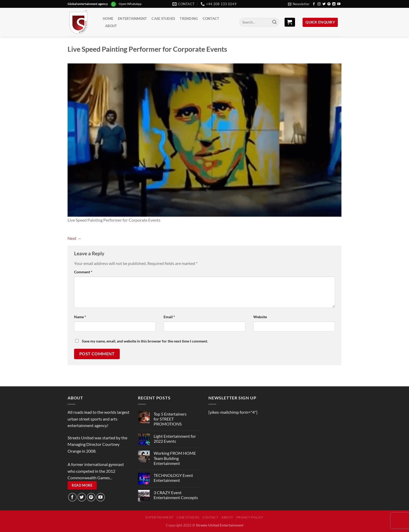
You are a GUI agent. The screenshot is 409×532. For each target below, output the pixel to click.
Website (260, 317)
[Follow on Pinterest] (329, 4)
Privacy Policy (250, 517)
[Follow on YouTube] (339, 4)
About (111, 26)
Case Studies (163, 19)
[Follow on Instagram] (319, 4)
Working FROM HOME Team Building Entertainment (175, 458)
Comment (83, 272)
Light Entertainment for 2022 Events (175, 439)
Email (169, 317)
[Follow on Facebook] (314, 4)
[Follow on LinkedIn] (334, 4)
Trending (189, 19)
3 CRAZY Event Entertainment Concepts (176, 495)
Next (74, 238)
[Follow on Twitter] (324, 4)
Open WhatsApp (130, 4)
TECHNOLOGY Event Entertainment (173, 478)
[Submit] (274, 22)
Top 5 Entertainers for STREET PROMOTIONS (170, 419)
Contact (211, 19)
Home (108, 19)
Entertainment (132, 19)
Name (80, 317)
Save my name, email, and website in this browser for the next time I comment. (145, 341)
